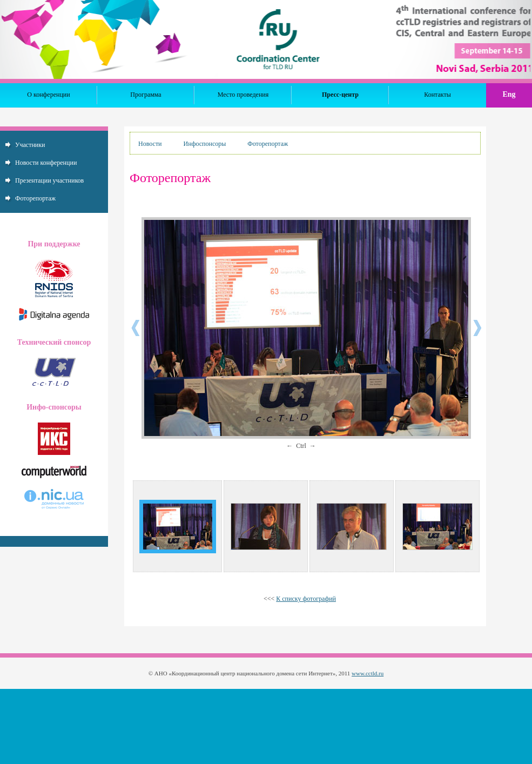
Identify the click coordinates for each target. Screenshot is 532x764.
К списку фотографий (306, 599)
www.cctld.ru (368, 673)
